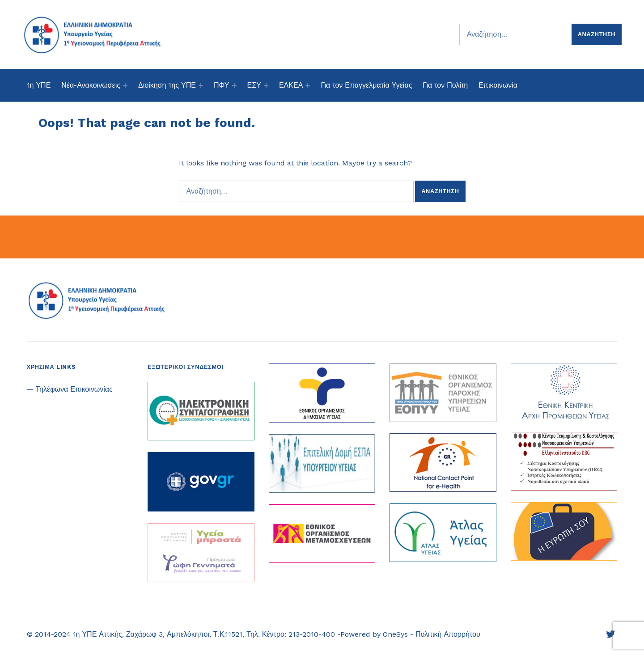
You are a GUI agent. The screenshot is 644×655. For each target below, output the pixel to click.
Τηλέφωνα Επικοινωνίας (74, 389)
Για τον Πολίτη (445, 85)
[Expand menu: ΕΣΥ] (266, 85)
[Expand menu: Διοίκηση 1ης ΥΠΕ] (201, 85)
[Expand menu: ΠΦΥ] (234, 85)
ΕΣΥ (254, 85)
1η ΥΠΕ (39, 85)
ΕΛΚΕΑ (291, 85)
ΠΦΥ (221, 85)
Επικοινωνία (498, 85)
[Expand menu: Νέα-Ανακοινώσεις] (125, 85)
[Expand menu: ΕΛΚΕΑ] (308, 85)
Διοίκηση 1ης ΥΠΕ (167, 85)
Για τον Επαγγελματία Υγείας (366, 85)
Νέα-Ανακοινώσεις (91, 85)
